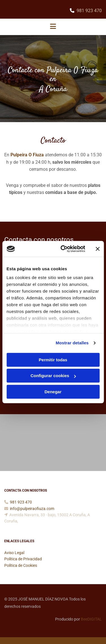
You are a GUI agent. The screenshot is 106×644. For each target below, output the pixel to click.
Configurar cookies (53, 376)
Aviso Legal (14, 553)
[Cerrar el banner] (98, 249)
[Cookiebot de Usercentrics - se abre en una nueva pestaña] (63, 249)
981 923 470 (89, 11)
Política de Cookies (21, 565)
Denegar (53, 392)
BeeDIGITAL (91, 619)
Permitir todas (53, 360)
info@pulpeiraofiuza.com (32, 509)
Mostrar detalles (72, 343)
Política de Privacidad (23, 559)
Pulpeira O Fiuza (27, 155)
